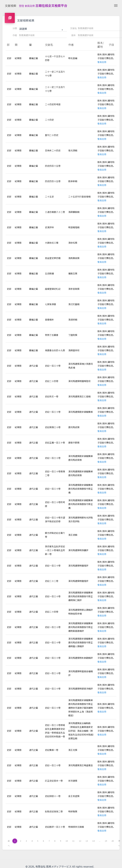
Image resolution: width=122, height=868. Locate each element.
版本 (74, 35)
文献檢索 (11, 6)
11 (73, 841)
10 (67, 841)
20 (113, 841)
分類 (15, 28)
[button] (43, 29)
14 (93, 841)
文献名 (74, 28)
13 (87, 841)
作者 (15, 35)
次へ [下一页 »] (119, 841)
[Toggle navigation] (116, 6)
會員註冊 (30, 6)
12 (80, 841)
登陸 (21, 6)
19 (106, 841)
